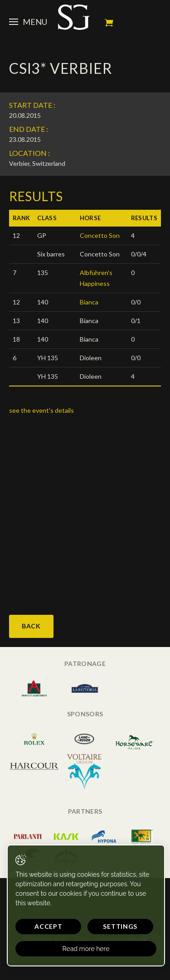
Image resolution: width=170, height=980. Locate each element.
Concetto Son (100, 235)
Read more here (86, 949)
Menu (28, 22)
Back (31, 626)
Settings (120, 926)
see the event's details (41, 410)
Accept (48, 926)
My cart (109, 23)
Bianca (89, 302)
